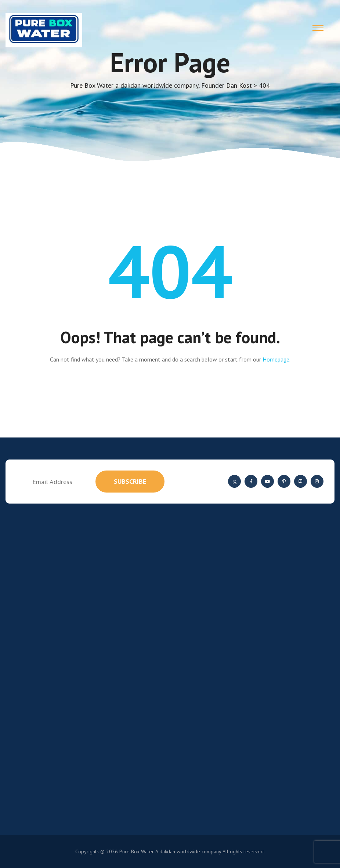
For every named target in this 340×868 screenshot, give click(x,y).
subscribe (130, 481)
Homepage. (276, 359)
